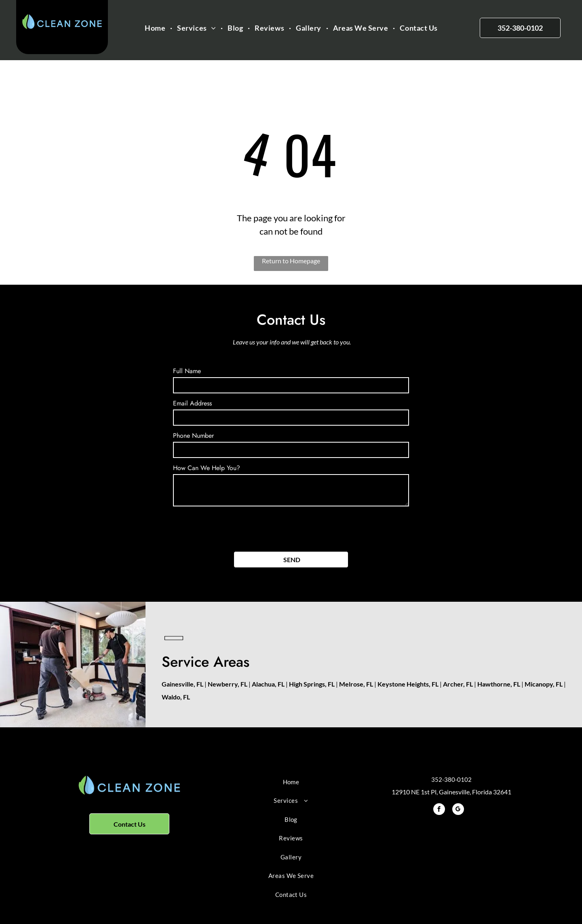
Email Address (192, 403)
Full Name (187, 371)
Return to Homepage (291, 261)
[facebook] (439, 810)
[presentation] (234, 527)
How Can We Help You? (207, 468)
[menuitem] (156, 28)
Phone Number (193, 436)
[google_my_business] (458, 810)
